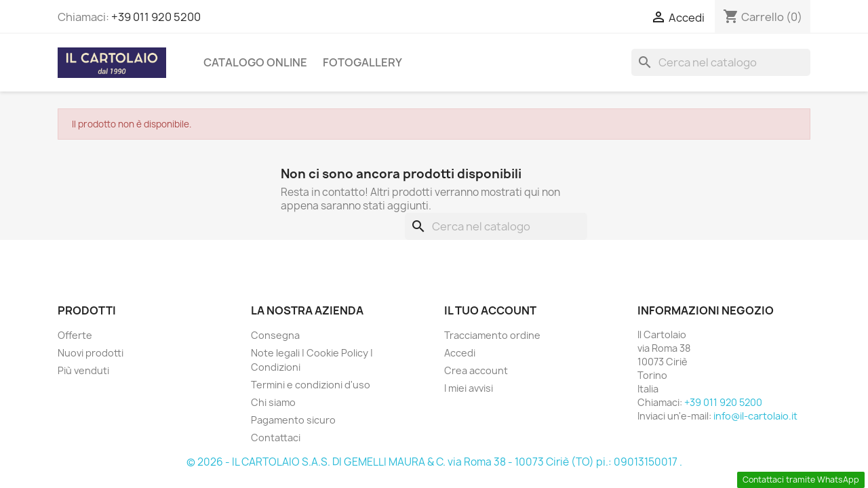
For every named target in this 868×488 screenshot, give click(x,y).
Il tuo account (490, 310)
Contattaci (276, 438)
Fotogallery (362, 62)
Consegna (275, 335)
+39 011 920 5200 (156, 17)
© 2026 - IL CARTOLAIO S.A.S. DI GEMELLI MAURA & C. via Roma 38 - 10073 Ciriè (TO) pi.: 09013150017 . (434, 462)
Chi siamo (273, 402)
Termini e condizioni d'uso (311, 385)
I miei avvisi (469, 388)
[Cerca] (721, 62)
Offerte (75, 335)
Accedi (460, 353)
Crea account (476, 370)
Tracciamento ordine (492, 335)
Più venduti (83, 370)
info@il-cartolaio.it (755, 416)
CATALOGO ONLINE (255, 62)
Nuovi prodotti (91, 353)
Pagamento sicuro (293, 420)
